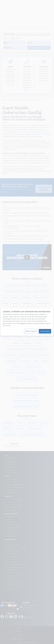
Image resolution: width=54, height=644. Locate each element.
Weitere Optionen (31, 331)
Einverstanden (45, 331)
